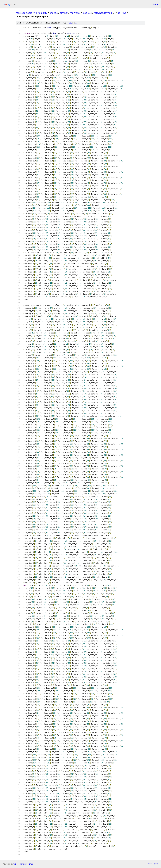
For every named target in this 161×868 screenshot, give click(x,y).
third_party (41, 13)
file (70, 23)
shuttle (54, 13)
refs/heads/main (103, 13)
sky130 (64, 13)
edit (77, 23)
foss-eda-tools (24, 13)
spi (119, 13)
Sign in (156, 4)
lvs (125, 13)
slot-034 (87, 13)
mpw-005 (75, 13)
